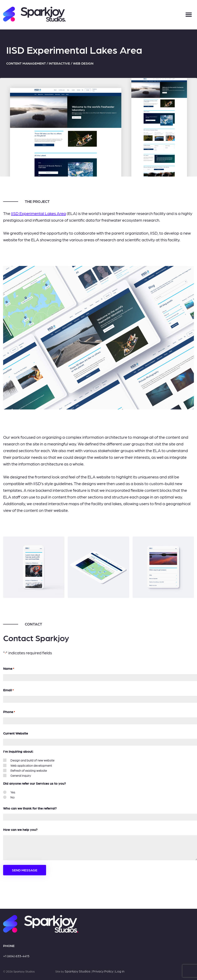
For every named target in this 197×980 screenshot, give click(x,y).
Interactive (59, 63)
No (13, 797)
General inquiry (21, 775)
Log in (120, 971)
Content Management (26, 63)
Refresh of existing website (29, 770)
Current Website (16, 733)
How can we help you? (20, 829)
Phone (9, 712)
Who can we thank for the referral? (30, 808)
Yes (13, 792)
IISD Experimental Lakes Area (38, 213)
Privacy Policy (103, 971)
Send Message (25, 870)
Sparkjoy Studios (78, 971)
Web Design (83, 63)
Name (9, 669)
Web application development (31, 765)
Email (8, 690)
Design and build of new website (32, 760)
